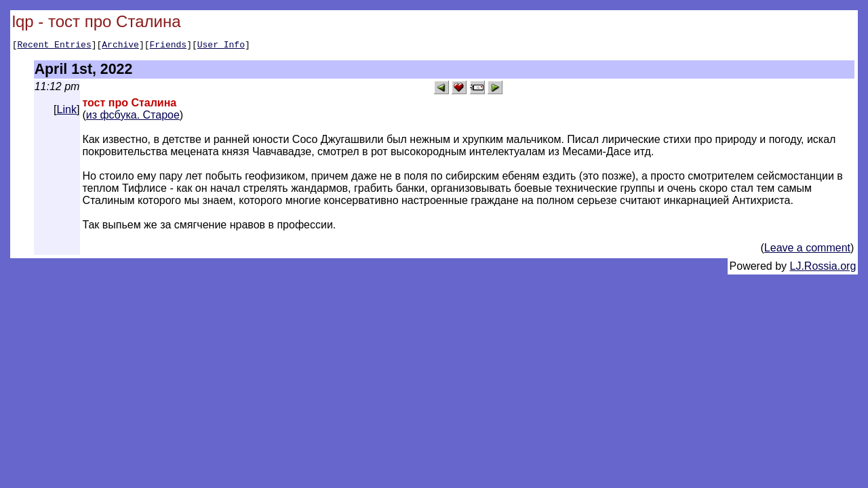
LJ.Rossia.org (823, 268)
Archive (120, 46)
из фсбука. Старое (133, 117)
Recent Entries (54, 46)
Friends (169, 46)
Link (67, 111)
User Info (221, 46)
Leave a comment (807, 250)
